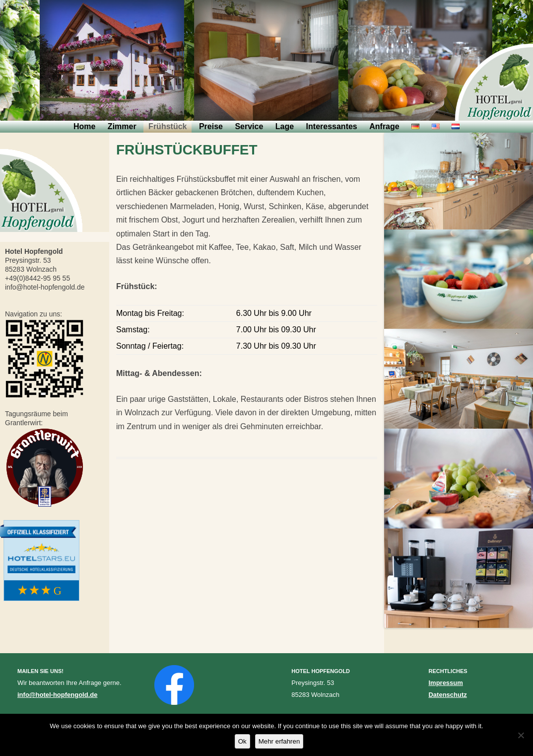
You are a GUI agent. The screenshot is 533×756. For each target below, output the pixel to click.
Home (84, 126)
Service (249, 126)
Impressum (445, 683)
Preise (211, 126)
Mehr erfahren (279, 741)
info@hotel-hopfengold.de (57, 695)
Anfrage (384, 126)
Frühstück (167, 126)
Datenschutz (447, 695)
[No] (521, 735)
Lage (285, 126)
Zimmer (122, 126)
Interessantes (332, 126)
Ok (242, 741)
